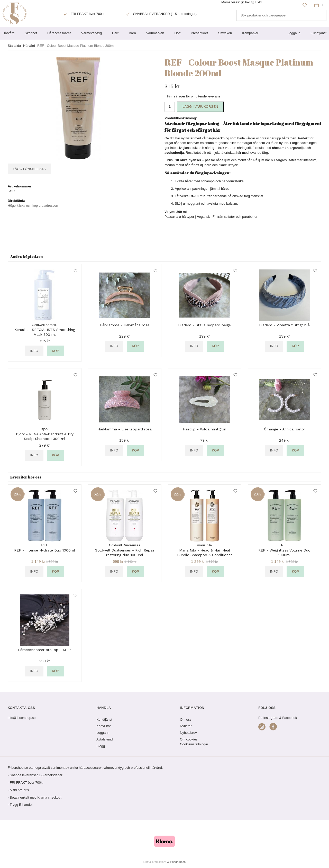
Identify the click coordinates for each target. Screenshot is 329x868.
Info (34, 351)
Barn (132, 33)
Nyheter (186, 726)
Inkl (248, 2)
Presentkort (199, 33)
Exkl (258, 2)
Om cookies (189, 739)
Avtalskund (104, 739)
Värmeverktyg (92, 33)
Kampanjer (250, 33)
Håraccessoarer (59, 33)
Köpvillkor (104, 726)
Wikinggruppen (176, 862)
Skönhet (31, 33)
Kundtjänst (319, 33)
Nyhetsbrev (188, 733)
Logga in (294, 33)
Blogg (101, 746)
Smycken (225, 33)
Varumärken (155, 33)
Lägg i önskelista (29, 169)
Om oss (186, 720)
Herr (115, 33)
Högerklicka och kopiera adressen (33, 206)
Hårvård (8, 33)
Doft (178, 33)
